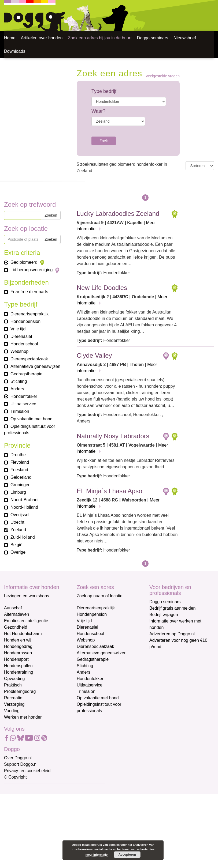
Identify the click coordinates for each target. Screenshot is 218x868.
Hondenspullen (18, 666)
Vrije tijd (84, 621)
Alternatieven (16, 614)
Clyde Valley (94, 355)
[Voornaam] (42, 816)
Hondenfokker (90, 679)
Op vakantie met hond (98, 698)
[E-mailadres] (42, 798)
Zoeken (51, 215)
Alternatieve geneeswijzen (102, 653)
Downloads (15, 51)
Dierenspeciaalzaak (95, 646)
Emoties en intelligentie (26, 621)
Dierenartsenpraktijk (96, 608)
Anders (84, 672)
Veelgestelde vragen (163, 76)
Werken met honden (23, 717)
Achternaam (16, 825)
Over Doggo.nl (18, 758)
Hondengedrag (18, 646)
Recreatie (13, 698)
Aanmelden (42, 848)
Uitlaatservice (90, 685)
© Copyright (15, 777)
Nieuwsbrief (185, 38)
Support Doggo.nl (21, 764)
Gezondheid (16, 627)
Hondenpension (92, 614)
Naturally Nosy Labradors (113, 436)
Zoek (104, 141)
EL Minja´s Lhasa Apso (110, 491)
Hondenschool (90, 634)
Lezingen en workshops (27, 596)
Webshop (86, 640)
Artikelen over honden (42, 38)
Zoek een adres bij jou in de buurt (100, 38)
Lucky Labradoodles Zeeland (118, 214)
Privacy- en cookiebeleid (27, 771)
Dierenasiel (87, 627)
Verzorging (14, 704)
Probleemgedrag (20, 691)
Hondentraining (19, 672)
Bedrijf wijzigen (164, 615)
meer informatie (97, 855)
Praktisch (13, 685)
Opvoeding (14, 679)
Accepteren (127, 855)
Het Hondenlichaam (23, 634)
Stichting (85, 666)
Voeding (12, 711)
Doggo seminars (153, 38)
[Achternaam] (42, 833)
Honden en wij (18, 640)
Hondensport (16, 659)
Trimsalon (86, 691)
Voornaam (14, 808)
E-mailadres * (17, 790)
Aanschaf (13, 608)
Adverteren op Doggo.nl (172, 634)
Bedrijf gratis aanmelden (173, 608)
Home (10, 38)
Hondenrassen (18, 653)
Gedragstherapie (93, 659)
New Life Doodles (102, 288)
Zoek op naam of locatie (100, 596)
